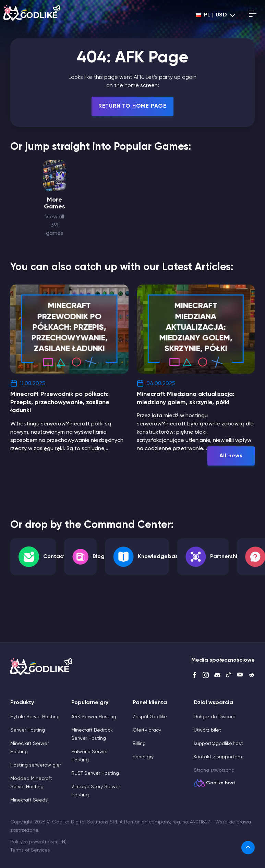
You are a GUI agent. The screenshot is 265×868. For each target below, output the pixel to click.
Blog (99, 557)
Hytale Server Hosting (35, 717)
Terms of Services (30, 850)
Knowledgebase (160, 557)
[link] (248, 848)
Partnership (226, 557)
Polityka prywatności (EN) (38, 842)
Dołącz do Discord (215, 717)
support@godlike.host (218, 744)
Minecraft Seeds (29, 800)
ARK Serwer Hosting (94, 717)
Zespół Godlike (150, 717)
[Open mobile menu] (253, 15)
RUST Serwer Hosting (95, 773)
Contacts (56, 557)
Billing (139, 744)
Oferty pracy (147, 730)
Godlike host (221, 783)
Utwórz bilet (207, 730)
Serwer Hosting (28, 730)
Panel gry (143, 757)
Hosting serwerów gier (36, 765)
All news (231, 456)
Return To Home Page (132, 106)
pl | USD (212, 15)
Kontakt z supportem (218, 757)
